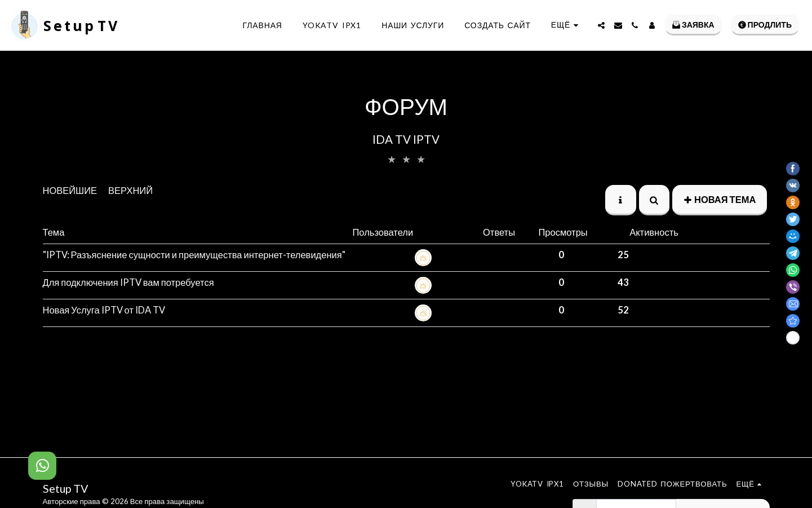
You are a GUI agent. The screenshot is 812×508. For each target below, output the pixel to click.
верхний (130, 191)
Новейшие (70, 191)
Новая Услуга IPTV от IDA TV (104, 310)
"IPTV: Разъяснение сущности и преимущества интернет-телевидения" (194, 255)
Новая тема (719, 200)
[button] (601, 25)
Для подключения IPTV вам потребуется (128, 282)
